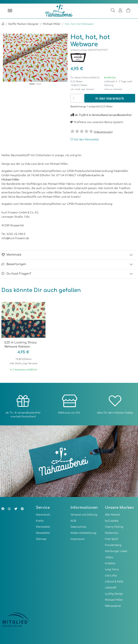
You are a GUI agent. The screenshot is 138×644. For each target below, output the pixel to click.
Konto (40, 520)
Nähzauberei (113, 606)
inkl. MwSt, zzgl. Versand (82, 89)
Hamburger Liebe (116, 551)
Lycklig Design (114, 593)
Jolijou (109, 557)
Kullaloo (110, 563)
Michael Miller (52, 24)
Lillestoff (111, 587)
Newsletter (43, 533)
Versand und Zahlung (84, 514)
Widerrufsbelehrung (83, 533)
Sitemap (41, 539)
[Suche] (113, 11)
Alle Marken (113, 514)
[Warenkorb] (128, 11)
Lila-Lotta (111, 575)
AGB (73, 520)
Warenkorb (43, 514)
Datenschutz (78, 526)
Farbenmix (112, 533)
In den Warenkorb (110, 98)
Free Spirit (111, 539)
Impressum (78, 539)
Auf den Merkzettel (85, 139)
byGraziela (112, 520)
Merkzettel (43, 526)
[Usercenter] (121, 11)
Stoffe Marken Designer (24, 24)
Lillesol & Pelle (114, 581)
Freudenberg (113, 545)
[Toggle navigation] (10, 11)
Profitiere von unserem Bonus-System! (97, 122)
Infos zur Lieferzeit (113, 89)
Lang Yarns (112, 569)
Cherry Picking (114, 526)
